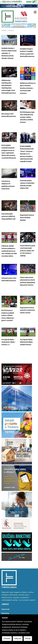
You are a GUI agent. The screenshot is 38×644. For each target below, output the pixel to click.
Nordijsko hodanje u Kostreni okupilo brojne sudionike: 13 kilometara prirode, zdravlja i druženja (9, 53)
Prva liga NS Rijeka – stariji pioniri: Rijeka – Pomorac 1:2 (9, 342)
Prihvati (28, 639)
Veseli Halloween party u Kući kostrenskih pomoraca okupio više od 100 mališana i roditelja (28, 251)
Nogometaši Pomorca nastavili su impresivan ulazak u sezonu (28, 310)
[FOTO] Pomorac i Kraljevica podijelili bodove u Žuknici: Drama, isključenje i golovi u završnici (8, 315)
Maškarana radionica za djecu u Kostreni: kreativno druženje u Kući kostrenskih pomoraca (28, 88)
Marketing (5, 613)
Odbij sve (18, 639)
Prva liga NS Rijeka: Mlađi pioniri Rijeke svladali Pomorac (26, 342)
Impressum (6, 609)
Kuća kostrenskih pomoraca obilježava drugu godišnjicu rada (9, 216)
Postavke (7, 639)
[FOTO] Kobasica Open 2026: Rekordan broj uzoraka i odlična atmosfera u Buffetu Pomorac (27, 117)
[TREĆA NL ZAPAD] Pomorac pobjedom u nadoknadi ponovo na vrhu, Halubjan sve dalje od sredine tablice (9, 251)
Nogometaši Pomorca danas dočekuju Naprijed (27, 218)
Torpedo (4, 30)
